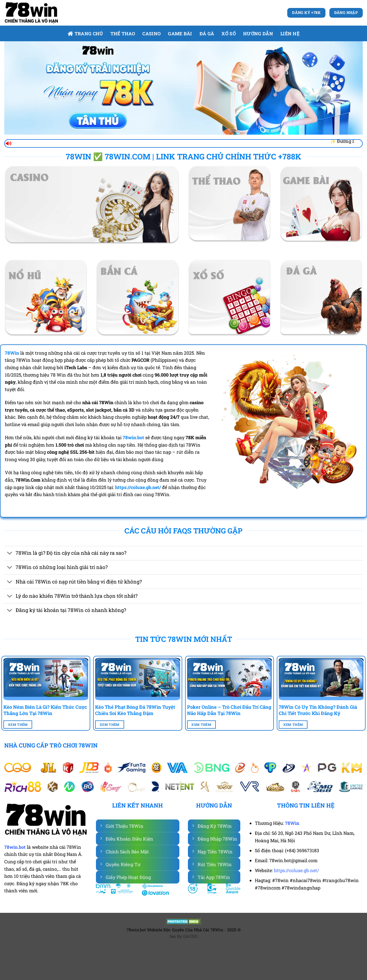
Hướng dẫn (258, 33)
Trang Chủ (85, 33)
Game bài (180, 33)
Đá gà (207, 33)
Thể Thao (123, 33)
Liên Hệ (290, 33)
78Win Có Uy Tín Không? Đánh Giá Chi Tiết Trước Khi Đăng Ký (318, 710)
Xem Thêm (18, 725)
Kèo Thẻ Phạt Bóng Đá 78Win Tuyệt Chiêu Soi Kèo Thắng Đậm (135, 710)
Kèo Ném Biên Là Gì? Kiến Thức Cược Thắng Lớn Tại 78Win (45, 710)
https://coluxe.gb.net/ (296, 870)
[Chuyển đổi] (10, 554)
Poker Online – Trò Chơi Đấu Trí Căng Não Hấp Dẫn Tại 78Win (229, 710)
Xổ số (229, 33)
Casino (151, 33)
